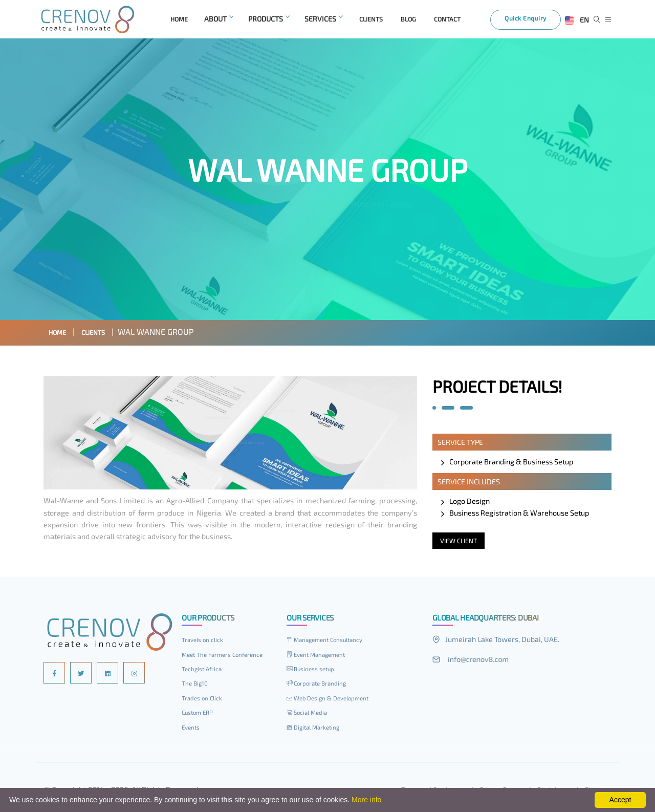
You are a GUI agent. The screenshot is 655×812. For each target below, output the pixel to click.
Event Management (320, 657)
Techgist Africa (204, 671)
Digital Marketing (316, 730)
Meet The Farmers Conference (227, 657)
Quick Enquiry (532, 22)
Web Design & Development (333, 700)
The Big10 (196, 686)
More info (366, 800)
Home (60, 334)
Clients (102, 334)
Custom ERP (200, 715)
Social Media (309, 715)
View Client (461, 543)
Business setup (314, 671)
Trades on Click (204, 700)
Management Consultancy (330, 642)
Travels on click (205, 642)
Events (192, 730)
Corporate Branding (320, 686)
